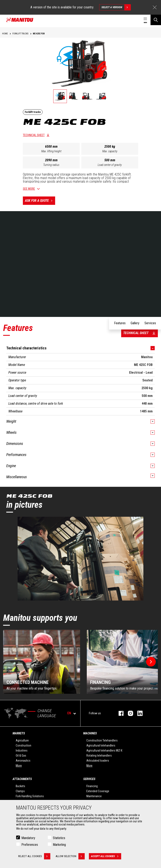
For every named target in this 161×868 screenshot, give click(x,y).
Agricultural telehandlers (101, 745)
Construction (23, 745)
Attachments (22, 779)
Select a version (116, 7)
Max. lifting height (51, 151)
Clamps (20, 791)
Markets (19, 733)
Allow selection (70, 856)
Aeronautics (23, 761)
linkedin (138, 713)
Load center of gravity (110, 165)
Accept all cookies (106, 856)
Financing (92, 786)
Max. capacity (110, 151)
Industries (22, 750)
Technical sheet (34, 135)
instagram (128, 713)
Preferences (30, 845)
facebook (119, 713)
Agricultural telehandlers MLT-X (104, 750)
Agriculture (22, 740)
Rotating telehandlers (99, 756)
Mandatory (28, 838)
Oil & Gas (21, 756)
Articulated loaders (98, 761)
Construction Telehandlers (102, 740)
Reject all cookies (34, 856)
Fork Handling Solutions (30, 796)
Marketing (59, 845)
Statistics (59, 838)
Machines (90, 733)
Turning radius (51, 165)
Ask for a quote (40, 201)
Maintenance (94, 796)
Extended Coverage (98, 791)
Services (89, 779)
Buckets (20, 786)
